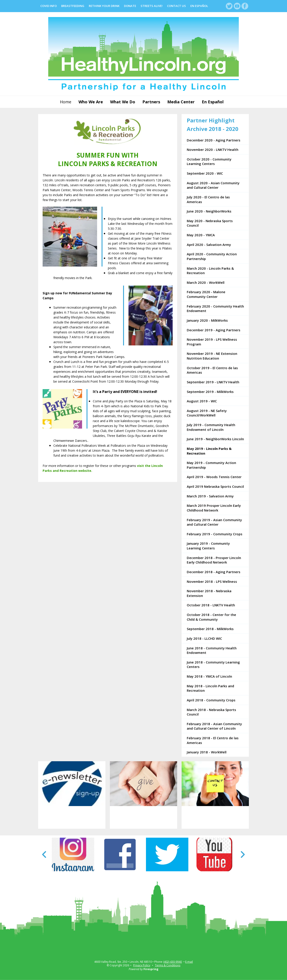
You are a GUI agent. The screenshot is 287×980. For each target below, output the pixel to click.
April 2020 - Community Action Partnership (212, 256)
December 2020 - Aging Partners (214, 140)
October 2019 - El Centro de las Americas (212, 370)
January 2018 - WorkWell (207, 752)
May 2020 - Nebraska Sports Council (210, 223)
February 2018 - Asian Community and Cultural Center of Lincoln (214, 726)
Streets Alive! (152, 6)
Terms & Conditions (168, 965)
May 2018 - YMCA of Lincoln (209, 676)
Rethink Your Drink (104, 6)
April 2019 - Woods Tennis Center (214, 477)
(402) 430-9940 (172, 962)
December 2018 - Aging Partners (214, 572)
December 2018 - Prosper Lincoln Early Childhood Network (214, 560)
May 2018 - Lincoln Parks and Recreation (210, 688)
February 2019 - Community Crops (215, 534)
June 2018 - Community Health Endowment (212, 650)
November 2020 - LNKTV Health (213, 150)
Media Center (181, 102)
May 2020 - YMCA (201, 235)
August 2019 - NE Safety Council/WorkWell (207, 413)
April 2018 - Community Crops (211, 700)
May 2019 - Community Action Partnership (211, 465)
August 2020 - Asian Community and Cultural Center (213, 185)
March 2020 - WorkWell (206, 282)
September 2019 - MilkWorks (210, 392)
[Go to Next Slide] (242, 854)
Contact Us (176, 6)
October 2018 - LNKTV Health (211, 605)
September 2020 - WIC (205, 173)
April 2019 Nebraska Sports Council (215, 486)
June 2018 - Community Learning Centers (213, 665)
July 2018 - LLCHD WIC (204, 638)
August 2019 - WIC (202, 401)
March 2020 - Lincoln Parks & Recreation (210, 271)
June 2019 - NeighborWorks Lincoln (215, 439)
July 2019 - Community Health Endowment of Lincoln (211, 427)
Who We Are (91, 102)
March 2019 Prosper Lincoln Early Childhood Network (214, 508)
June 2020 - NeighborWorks (209, 211)
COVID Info (49, 6)
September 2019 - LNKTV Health (213, 382)
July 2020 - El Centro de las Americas (208, 199)
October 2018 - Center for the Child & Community (211, 617)
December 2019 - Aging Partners (214, 330)
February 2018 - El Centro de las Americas (213, 740)
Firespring (151, 969)
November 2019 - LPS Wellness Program (212, 342)
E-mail (189, 962)
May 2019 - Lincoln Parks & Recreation (209, 451)
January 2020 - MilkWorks (207, 320)
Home (66, 102)
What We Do (123, 102)
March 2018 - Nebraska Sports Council (211, 712)
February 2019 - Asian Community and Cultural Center (214, 522)
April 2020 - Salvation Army (209, 245)
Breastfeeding (73, 6)
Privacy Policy (142, 965)
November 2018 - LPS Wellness (212, 581)
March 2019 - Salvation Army (210, 496)
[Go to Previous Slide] (45, 854)
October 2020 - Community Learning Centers (209, 162)
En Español (199, 6)
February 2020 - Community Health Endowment (215, 309)
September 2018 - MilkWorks (210, 629)
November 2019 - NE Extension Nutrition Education (212, 356)
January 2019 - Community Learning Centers (208, 546)
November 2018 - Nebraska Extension (209, 593)
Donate (130, 6)
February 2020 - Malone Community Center (206, 294)
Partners (151, 102)
